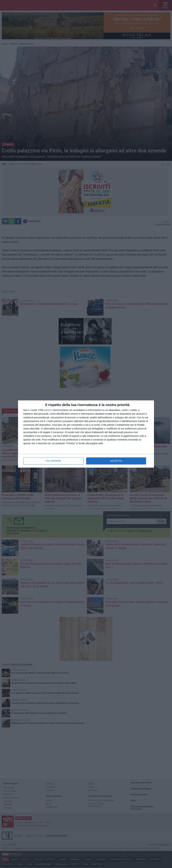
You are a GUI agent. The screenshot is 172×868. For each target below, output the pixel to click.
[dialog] (86, 434)
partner (48, 410)
